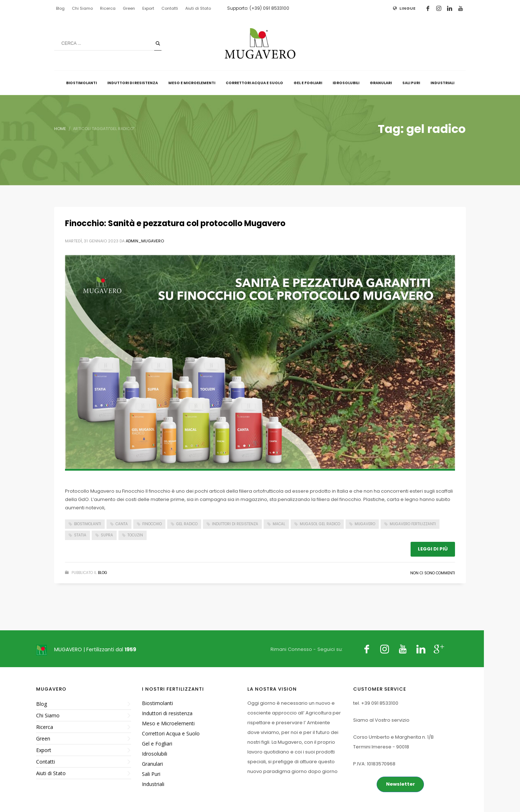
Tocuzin (135, 535)
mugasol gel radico (320, 524)
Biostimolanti (88, 524)
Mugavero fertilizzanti (413, 524)
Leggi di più (433, 549)
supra (107, 535)
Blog (60, 8)
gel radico (187, 524)
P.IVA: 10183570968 (374, 764)
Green (129, 8)
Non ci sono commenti (433, 573)
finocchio (152, 524)
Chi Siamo (82, 8)
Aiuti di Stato (198, 8)
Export (148, 8)
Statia (80, 535)
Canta (122, 524)
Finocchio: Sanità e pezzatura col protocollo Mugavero (175, 223)
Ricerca (108, 8)
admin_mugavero (145, 241)
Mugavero (365, 524)
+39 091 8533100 (380, 703)
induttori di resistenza (235, 524)
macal (279, 524)
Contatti (170, 8)
